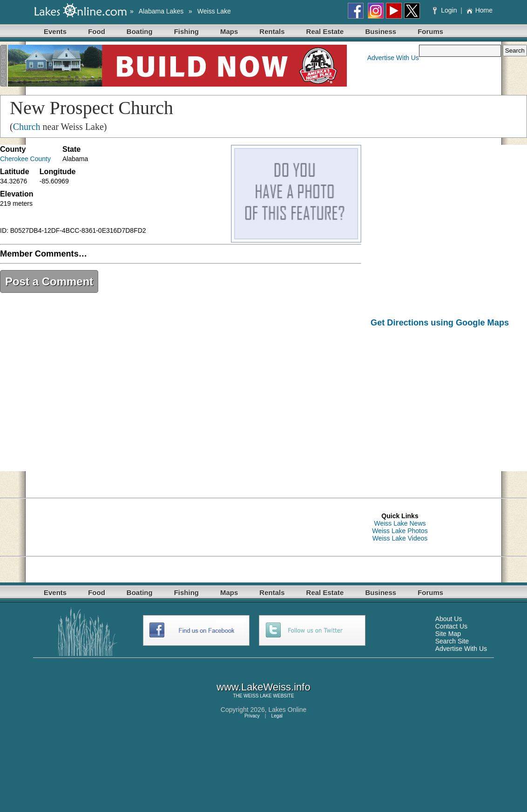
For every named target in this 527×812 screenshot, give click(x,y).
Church (27, 127)
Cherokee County (25, 159)
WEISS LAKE (258, 696)
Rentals (272, 31)
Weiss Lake (214, 11)
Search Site (452, 641)
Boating (140, 31)
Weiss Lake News (400, 523)
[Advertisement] (449, 406)
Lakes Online (288, 710)
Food (97, 31)
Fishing (186, 31)
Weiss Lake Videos (400, 538)
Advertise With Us (393, 58)
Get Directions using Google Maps (440, 323)
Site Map (448, 634)
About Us (449, 619)
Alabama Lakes (161, 11)
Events (55, 31)
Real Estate (325, 31)
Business (381, 31)
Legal (277, 716)
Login (446, 10)
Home (479, 10)
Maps (229, 31)
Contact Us (451, 626)
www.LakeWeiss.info (263, 687)
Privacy (252, 716)
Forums (430, 31)
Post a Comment (49, 281)
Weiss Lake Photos (400, 531)
